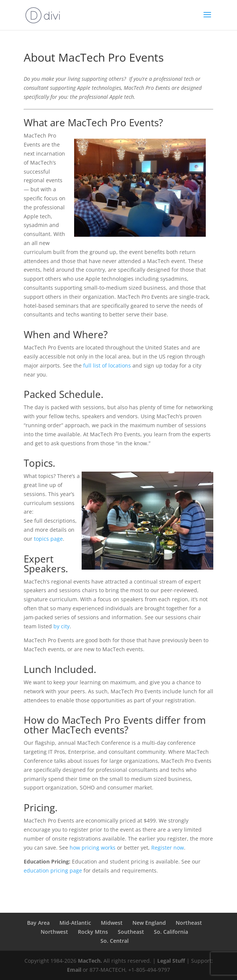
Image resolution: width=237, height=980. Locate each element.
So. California (171, 932)
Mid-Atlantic (75, 923)
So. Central (115, 941)
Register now (168, 848)
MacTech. (90, 961)
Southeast (131, 932)
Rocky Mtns (93, 932)
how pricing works (93, 848)
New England (149, 923)
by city (62, 626)
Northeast (189, 923)
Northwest (54, 932)
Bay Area (38, 923)
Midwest (112, 923)
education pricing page (53, 870)
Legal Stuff (171, 961)
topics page (48, 539)
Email (74, 970)
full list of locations (107, 365)
